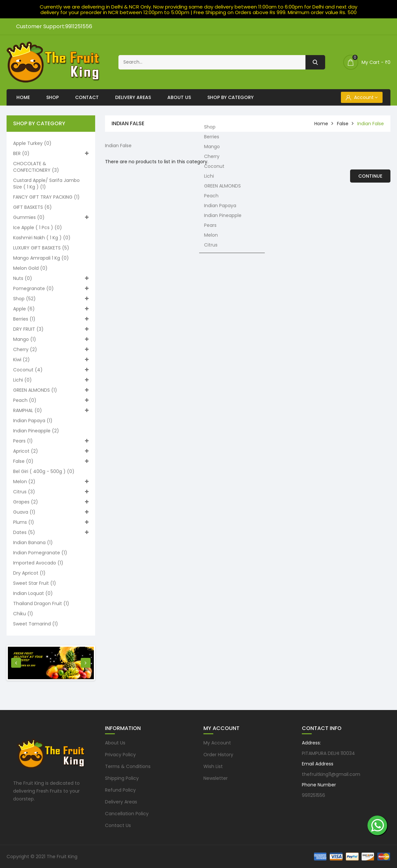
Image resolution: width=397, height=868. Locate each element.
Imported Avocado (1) (38, 563)
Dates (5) (51, 532)
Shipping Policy (122, 778)
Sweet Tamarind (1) (36, 624)
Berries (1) (51, 319)
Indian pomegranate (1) (40, 553)
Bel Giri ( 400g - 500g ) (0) (44, 471)
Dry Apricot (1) (29, 573)
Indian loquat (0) (33, 593)
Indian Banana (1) (33, 542)
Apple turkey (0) (32, 143)
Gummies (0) (51, 217)
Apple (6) (51, 309)
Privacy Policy (120, 755)
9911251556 (313, 795)
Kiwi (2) (51, 360)
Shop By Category (230, 97)
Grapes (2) (51, 502)
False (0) (51, 461)
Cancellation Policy (127, 814)
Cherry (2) (51, 349)
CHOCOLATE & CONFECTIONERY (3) (36, 167)
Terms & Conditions (128, 766)
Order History (218, 755)
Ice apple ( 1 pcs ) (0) (38, 227)
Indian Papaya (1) (33, 421)
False (343, 124)
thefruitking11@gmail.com (331, 774)
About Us (179, 97)
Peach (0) (51, 400)
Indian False (371, 124)
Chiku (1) (23, 614)
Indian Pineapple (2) (36, 431)
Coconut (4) (51, 370)
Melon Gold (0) (30, 268)
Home (23, 97)
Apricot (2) (51, 451)
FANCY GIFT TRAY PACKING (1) (46, 197)
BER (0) (51, 153)
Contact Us (118, 825)
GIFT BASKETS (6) (32, 207)
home (321, 124)
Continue (370, 176)
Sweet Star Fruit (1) (35, 583)
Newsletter (216, 778)
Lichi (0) (51, 380)
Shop (52, 97)
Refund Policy (120, 790)
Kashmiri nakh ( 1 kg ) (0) (42, 238)
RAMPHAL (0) (51, 410)
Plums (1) (51, 522)
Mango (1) (51, 339)
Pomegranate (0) (51, 288)
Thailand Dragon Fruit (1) (41, 603)
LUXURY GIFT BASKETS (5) (41, 248)
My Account (217, 743)
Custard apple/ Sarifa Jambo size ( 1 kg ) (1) (46, 184)
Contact (87, 97)
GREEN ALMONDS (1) (51, 390)
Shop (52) (51, 299)
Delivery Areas (133, 97)
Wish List (213, 766)
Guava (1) (51, 512)
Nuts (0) (51, 278)
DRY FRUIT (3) (51, 329)
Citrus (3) (51, 492)
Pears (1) (51, 441)
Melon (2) (51, 482)
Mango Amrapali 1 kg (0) (41, 258)
